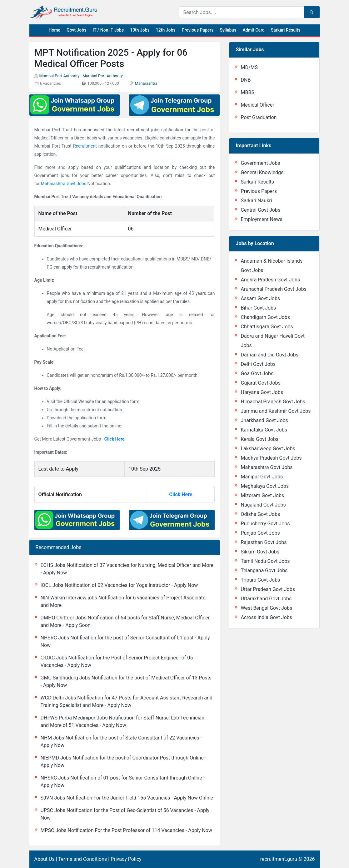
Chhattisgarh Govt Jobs (267, 327)
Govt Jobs (76, 30)
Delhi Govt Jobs (258, 364)
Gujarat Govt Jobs (260, 383)
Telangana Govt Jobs (264, 570)
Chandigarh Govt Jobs (265, 317)
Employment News (261, 219)
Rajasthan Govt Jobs (264, 542)
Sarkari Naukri (256, 201)
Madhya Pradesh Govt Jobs (271, 458)
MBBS (247, 92)
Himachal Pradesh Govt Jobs (273, 402)
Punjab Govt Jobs (260, 533)
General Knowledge (262, 172)
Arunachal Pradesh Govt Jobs (273, 289)
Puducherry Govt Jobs (265, 524)
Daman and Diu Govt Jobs (269, 355)
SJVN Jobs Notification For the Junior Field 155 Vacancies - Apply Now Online (127, 798)
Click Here (115, 439)
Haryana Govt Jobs (262, 392)
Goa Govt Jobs (257, 373)
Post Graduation (259, 117)
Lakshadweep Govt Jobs (268, 449)
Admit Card (253, 30)
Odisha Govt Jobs (260, 514)
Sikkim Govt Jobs (260, 552)
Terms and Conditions (82, 859)
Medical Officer (257, 105)
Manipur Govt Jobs (262, 477)
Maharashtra (146, 83)
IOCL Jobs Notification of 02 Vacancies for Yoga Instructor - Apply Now (119, 585)
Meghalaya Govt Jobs (265, 486)
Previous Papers (197, 30)
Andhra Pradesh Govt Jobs (270, 280)
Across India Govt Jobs (266, 617)
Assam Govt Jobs (260, 298)
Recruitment (85, 146)
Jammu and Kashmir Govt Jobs (276, 411)
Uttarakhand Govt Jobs (266, 599)
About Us (45, 859)
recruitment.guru (279, 859)
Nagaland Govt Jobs (263, 505)
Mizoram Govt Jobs (262, 495)
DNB (246, 80)
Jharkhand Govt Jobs (264, 420)
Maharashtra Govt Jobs (64, 184)
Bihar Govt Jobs (258, 308)
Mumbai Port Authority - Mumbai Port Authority (81, 76)
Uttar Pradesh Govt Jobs (268, 589)
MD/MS (249, 67)
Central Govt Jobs (260, 210)
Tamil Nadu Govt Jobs (265, 561)
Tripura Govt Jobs (260, 580)
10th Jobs (140, 30)
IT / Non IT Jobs (108, 30)
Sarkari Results (286, 30)
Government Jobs (260, 163)
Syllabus (228, 30)
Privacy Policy (126, 859)
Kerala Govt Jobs (259, 439)
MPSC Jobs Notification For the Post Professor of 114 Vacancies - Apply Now (126, 830)
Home (55, 30)
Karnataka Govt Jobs (264, 430)
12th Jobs (166, 30)
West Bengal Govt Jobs (266, 608)
